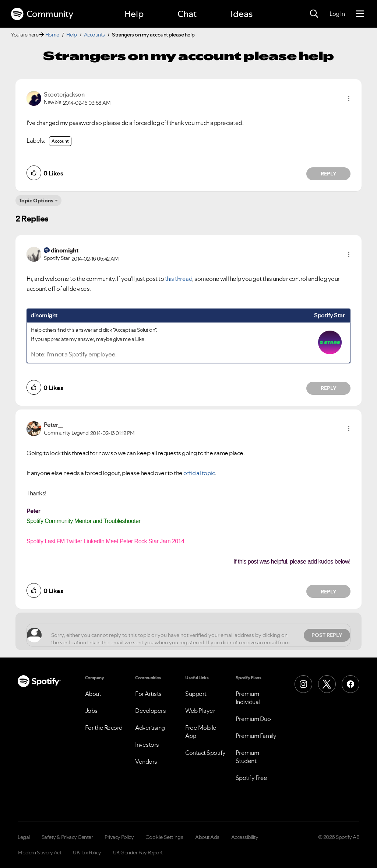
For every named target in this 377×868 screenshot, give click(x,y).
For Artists (148, 694)
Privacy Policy (119, 837)
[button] (349, 98)
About (93, 694)
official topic (199, 473)
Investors (147, 745)
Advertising (150, 728)
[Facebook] (350, 684)
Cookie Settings (164, 837)
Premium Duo (253, 719)
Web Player (200, 711)
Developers (150, 711)
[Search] (314, 14)
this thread (179, 279)
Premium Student (247, 757)
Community (42, 14)
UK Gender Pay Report (138, 853)
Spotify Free (251, 778)
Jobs (91, 711)
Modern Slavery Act (39, 853)
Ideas (242, 14)
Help (134, 14)
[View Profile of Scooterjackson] (64, 94)
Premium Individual (248, 698)
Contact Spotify (205, 753)
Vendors (146, 761)
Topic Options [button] (36, 201)
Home (52, 35)
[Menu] (360, 14)
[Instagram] (303, 684)
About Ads (207, 837)
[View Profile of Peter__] (54, 425)
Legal (24, 837)
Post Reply (327, 635)
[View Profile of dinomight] (65, 250)
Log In (337, 14)
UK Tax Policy (87, 853)
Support (196, 694)
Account (60, 141)
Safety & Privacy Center (67, 837)
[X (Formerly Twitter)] (327, 684)
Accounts (94, 35)
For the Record (104, 728)
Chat (187, 14)
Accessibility (245, 837)
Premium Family (256, 736)
